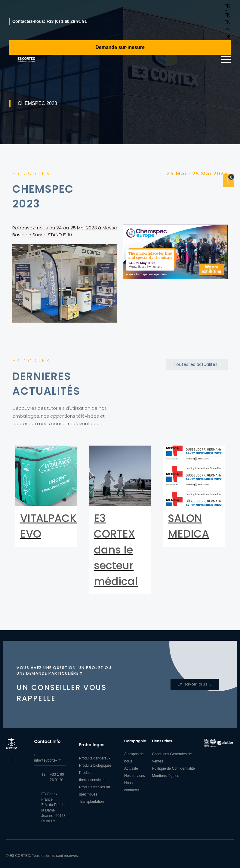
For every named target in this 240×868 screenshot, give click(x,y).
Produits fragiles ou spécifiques (95, 791)
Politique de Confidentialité (174, 768)
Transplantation (91, 802)
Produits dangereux (95, 758)
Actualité (131, 768)
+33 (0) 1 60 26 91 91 (67, 21)
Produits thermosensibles (92, 776)
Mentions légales (166, 776)
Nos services (135, 776)
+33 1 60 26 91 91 (57, 777)
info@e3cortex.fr (48, 760)
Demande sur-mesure (120, 47)
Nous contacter (132, 787)
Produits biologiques (95, 765)
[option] (228, 15)
